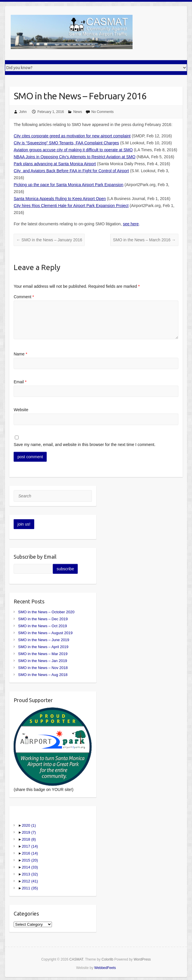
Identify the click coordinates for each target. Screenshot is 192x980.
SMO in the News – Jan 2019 (42, 661)
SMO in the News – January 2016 (49, 240)
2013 (30, 874)
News (78, 112)
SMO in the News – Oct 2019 (42, 626)
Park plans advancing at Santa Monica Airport (55, 164)
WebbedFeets (105, 968)
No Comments (103, 112)
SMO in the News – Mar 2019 (43, 654)
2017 (30, 846)
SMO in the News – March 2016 (144, 240)
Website (21, 410)
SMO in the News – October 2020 (46, 612)
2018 (29, 839)
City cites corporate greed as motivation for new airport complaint (72, 136)
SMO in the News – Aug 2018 (43, 675)
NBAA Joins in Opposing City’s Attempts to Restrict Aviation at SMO (75, 157)
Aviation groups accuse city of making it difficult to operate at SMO (73, 150)
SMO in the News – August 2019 (45, 633)
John (23, 112)
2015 (30, 860)
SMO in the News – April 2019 (43, 647)
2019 (29, 832)
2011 (30, 888)
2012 (30, 881)
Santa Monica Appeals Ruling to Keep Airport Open (60, 199)
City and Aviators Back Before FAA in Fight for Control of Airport (71, 171)
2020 (29, 825)
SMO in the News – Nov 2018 (43, 668)
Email (20, 382)
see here (131, 224)
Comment (24, 297)
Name (20, 354)
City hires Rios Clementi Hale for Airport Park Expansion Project (71, 206)
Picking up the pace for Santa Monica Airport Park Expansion (68, 185)
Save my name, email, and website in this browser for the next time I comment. (85, 445)
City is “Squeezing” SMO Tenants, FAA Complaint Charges (66, 143)
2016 (30, 853)
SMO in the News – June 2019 (44, 640)
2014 (30, 867)
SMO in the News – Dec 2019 (43, 619)
